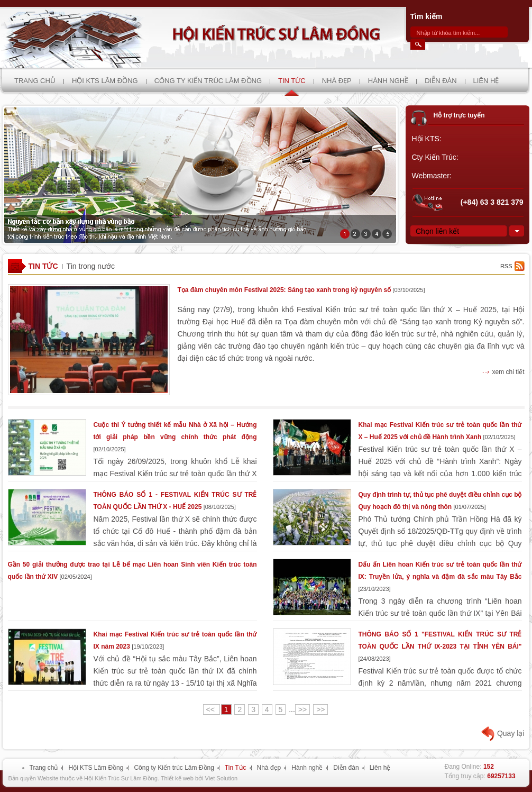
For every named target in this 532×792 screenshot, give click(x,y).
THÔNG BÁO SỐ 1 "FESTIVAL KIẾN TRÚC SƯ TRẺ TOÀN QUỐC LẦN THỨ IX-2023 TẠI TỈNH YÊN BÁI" (440, 646)
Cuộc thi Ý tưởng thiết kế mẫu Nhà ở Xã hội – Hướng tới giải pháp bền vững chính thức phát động (175, 437)
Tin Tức (43, 266)
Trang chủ (44, 768)
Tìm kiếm (426, 16)
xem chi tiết (508, 372)
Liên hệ (380, 768)
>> (302, 709)
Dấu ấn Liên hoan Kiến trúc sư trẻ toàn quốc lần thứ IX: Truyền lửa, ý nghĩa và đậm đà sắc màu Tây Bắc (440, 576)
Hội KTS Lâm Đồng (96, 768)
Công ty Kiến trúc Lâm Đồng (174, 768)
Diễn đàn (346, 768)
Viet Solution (222, 778)
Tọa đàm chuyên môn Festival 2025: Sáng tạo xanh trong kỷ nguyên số (301, 290)
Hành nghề (307, 768)
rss (506, 266)
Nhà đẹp (269, 768)
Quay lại (511, 733)
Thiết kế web (177, 778)
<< (212, 709)
